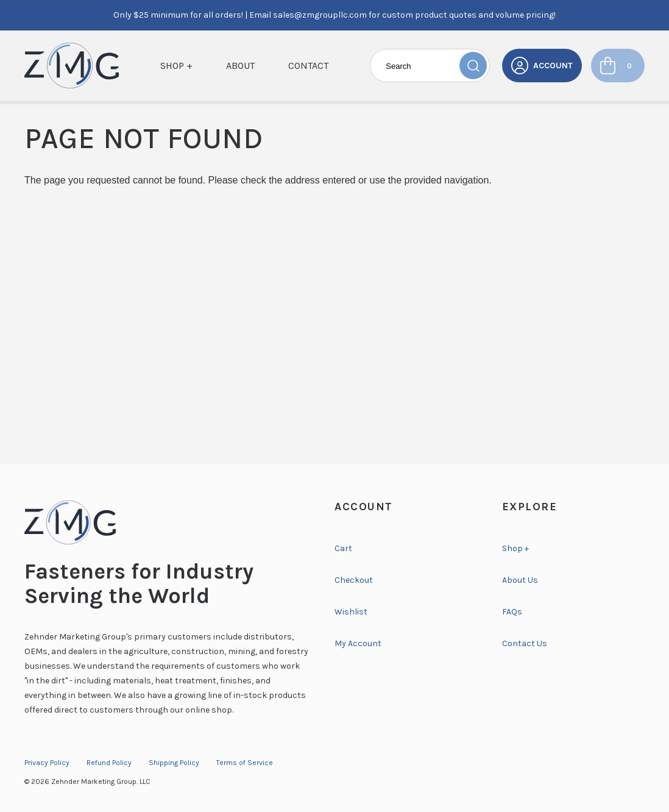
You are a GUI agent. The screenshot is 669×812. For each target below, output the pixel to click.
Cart (343, 548)
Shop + (176, 66)
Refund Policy (109, 763)
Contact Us (525, 643)
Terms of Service (245, 763)
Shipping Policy (174, 763)
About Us (520, 580)
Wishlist (351, 612)
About (240, 66)
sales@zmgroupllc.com (320, 15)
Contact (308, 66)
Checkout (354, 580)
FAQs (512, 612)
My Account (358, 643)
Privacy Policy (47, 763)
